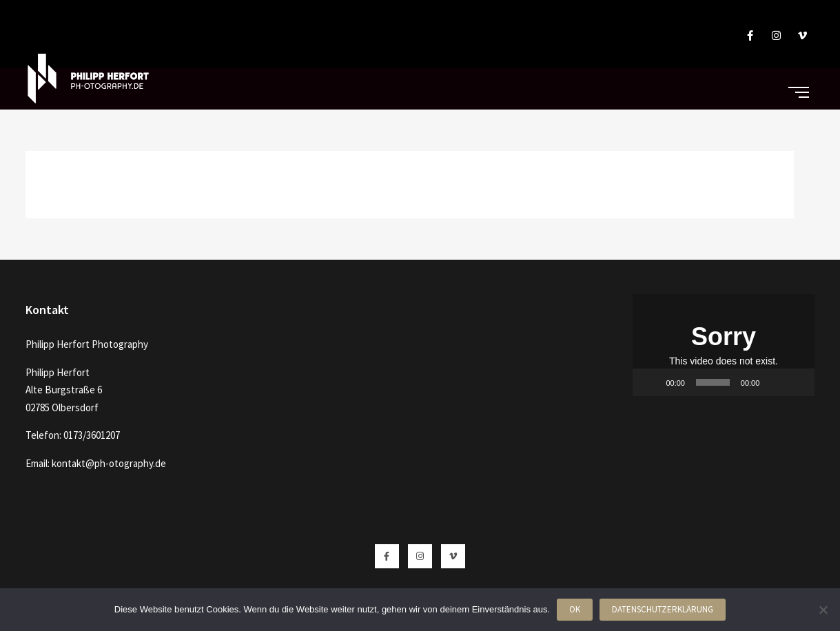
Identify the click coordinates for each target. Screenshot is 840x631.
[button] (724, 345)
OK (575, 609)
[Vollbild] (797, 382)
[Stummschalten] (775, 382)
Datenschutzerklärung (663, 609)
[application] (724, 345)
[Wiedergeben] (651, 382)
